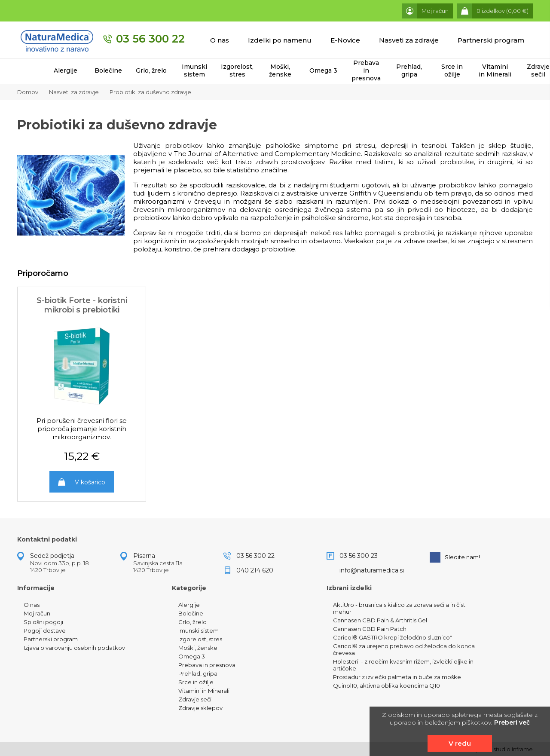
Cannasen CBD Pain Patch (370, 629)
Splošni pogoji (43, 622)
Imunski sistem (194, 70)
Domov (28, 92)
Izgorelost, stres (237, 70)
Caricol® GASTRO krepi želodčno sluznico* (393, 637)
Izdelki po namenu (280, 40)
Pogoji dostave (45, 631)
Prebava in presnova (366, 70)
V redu (460, 743)
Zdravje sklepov (200, 708)
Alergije (66, 70)
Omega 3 (323, 70)
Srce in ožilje (452, 70)
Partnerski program (491, 40)
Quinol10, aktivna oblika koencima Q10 (387, 686)
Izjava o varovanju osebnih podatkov (74, 648)
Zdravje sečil (196, 699)
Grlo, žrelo (151, 70)
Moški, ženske (280, 70)
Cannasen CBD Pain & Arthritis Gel (380, 620)
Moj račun (37, 613)
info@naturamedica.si (372, 570)
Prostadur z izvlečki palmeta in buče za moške (397, 677)
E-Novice (345, 40)
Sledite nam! (455, 557)
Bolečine (108, 70)
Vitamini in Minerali (495, 70)
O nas (220, 40)
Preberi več (512, 722)
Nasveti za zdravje (409, 40)
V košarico (90, 482)
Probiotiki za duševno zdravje (150, 92)
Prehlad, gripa (409, 70)
